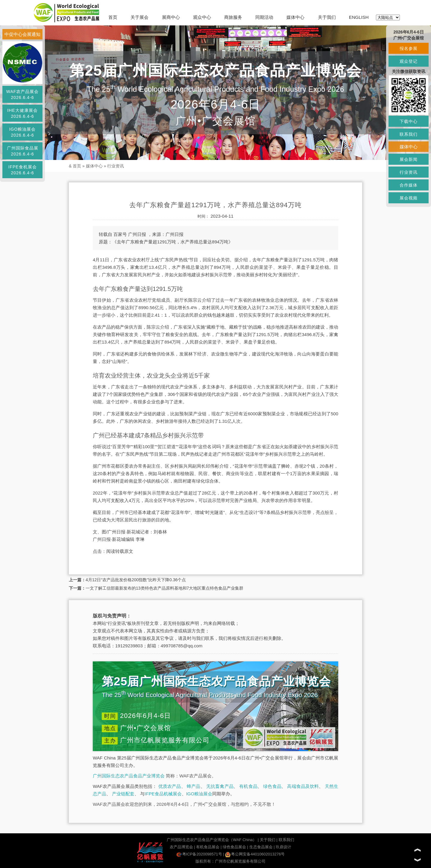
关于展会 (139, 17)
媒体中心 (295, 17)
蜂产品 (194, 786)
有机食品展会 (208, 847)
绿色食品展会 (234, 847)
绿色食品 (272, 786)
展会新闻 (409, 159)
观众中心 (202, 17)
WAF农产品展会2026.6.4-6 (23, 94)
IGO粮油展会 (199, 794)
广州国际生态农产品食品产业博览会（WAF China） (212, 840)
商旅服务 (233, 17)
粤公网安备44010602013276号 (255, 854)
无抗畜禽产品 (220, 786)
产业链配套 (123, 794)
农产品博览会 (181, 847)
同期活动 (264, 17)
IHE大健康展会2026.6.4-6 (22, 113)
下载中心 (409, 121)
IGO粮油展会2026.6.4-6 (23, 132)
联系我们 (286, 840)
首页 (113, 17)
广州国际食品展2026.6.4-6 (23, 151)
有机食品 (248, 786)
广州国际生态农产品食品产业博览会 (129, 776)
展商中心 (171, 17)
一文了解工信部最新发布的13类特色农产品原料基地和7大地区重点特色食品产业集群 (164, 588)
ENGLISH (359, 17)
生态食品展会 (261, 847)
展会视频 (409, 198)
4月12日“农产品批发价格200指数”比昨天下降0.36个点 (136, 580)
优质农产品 (170, 786)
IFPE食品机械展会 (163, 794)
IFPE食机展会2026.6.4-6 (22, 170)
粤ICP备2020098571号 (199, 854)
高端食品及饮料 (303, 786)
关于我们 (327, 17)
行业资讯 (116, 166)
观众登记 (409, 61)
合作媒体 (409, 185)
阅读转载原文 (120, 551)
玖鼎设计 (283, 847)
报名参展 (409, 48)
